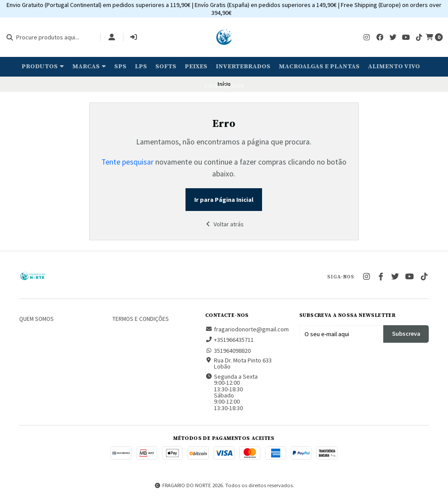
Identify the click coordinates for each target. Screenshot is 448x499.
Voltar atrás (224, 224)
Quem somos (37, 319)
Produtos (43, 67)
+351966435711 (229, 340)
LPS (141, 67)
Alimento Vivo (394, 67)
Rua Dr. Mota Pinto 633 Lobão (238, 364)
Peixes (196, 67)
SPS (120, 67)
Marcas (89, 67)
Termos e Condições (141, 319)
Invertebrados (243, 67)
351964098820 (228, 351)
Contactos (224, 86)
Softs (166, 67)
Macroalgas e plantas (319, 67)
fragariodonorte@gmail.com (247, 329)
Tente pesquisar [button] (128, 162)
